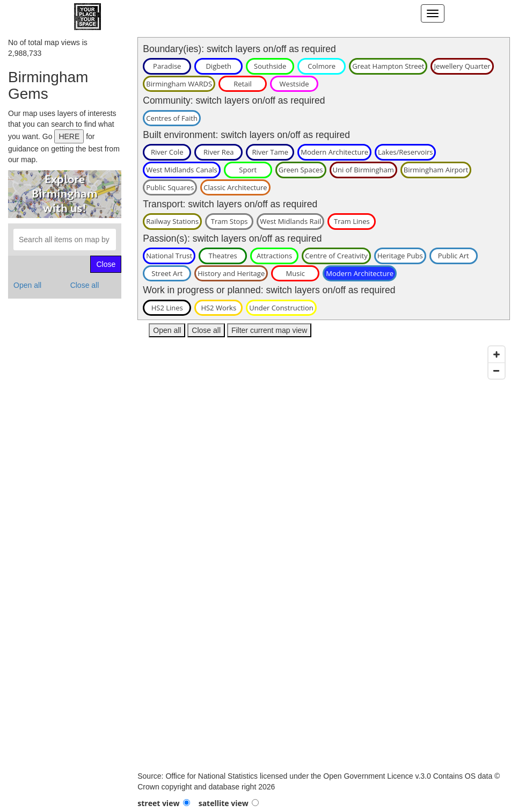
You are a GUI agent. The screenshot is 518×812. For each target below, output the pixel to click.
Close (106, 264)
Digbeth (218, 66)
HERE (69, 136)
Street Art (167, 273)
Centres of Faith (172, 118)
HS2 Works (218, 308)
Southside (270, 66)
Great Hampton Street (388, 66)
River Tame (270, 152)
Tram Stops (229, 221)
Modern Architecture (334, 152)
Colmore (322, 66)
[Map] (324, 556)
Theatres (223, 256)
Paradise (167, 66)
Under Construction (281, 308)
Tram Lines (352, 221)
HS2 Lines (167, 308)
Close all (85, 285)
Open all (27, 285)
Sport (248, 170)
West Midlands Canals (182, 170)
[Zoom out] (497, 371)
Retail (243, 84)
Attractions (274, 256)
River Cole (167, 152)
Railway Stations (172, 221)
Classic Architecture (235, 187)
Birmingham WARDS (179, 84)
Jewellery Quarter (462, 66)
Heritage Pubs (400, 256)
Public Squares (170, 187)
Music (296, 273)
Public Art (454, 256)
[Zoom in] (497, 354)
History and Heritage (231, 273)
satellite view (224, 803)
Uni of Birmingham (363, 170)
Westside (294, 84)
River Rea (218, 152)
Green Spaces (301, 170)
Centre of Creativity (336, 256)
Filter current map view (269, 330)
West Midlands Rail (290, 221)
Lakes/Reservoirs (405, 152)
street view (158, 803)
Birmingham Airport (436, 170)
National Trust (169, 256)
